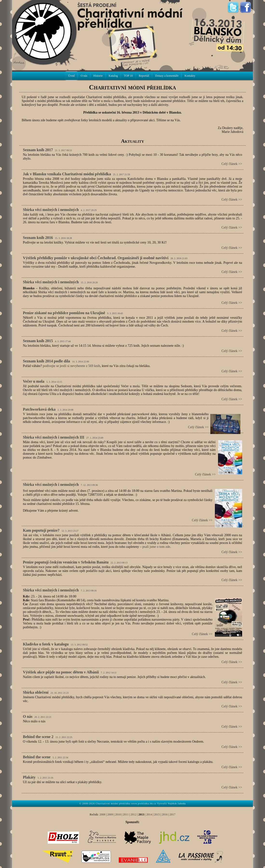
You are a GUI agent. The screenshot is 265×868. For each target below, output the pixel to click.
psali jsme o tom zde (156, 547)
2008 (102, 814)
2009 (110, 814)
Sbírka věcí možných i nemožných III (54, 437)
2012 (133, 814)
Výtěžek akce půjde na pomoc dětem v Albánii (61, 672)
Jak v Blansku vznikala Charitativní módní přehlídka (67, 174)
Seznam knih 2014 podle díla (46, 361)
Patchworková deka (39, 409)
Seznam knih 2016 (38, 238)
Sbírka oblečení (36, 692)
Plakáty (29, 777)
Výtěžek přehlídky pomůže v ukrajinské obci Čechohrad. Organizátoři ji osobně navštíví (96, 258)
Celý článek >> (232, 164)
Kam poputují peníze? (41, 530)
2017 (172, 814)
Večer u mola (34, 381)
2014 (149, 814)
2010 (118, 814)
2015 (157, 814)
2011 (126, 814)
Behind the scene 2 (38, 737)
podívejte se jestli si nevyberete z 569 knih (71, 366)
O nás (28, 716)
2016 (165, 814)
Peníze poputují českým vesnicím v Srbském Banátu (66, 562)
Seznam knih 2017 (38, 150)
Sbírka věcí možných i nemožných (51, 210)
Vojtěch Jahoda (177, 804)
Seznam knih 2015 (38, 341)
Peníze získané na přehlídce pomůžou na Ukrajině (64, 313)
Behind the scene (37, 757)
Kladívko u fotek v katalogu (46, 644)
